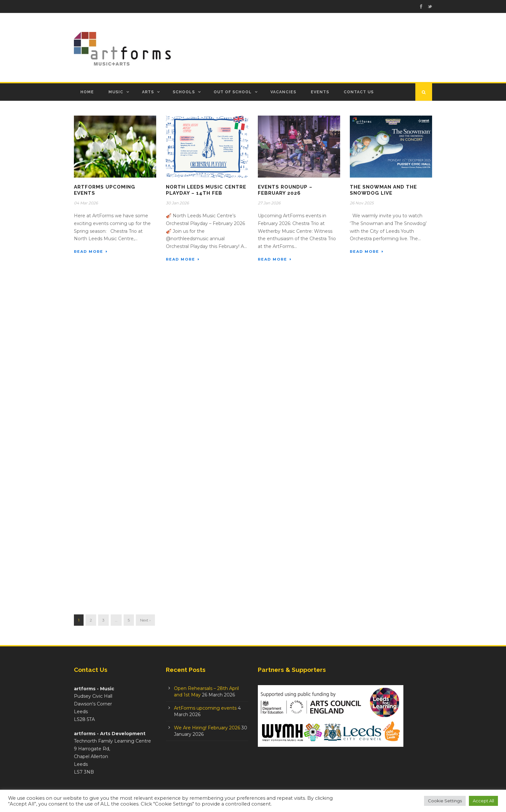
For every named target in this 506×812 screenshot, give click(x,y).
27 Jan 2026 (269, 203)
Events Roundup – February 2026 (285, 190)
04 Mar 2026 (86, 203)
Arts (148, 92)
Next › (145, 620)
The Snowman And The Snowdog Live (383, 190)
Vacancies (283, 92)
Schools (184, 92)
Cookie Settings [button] (445, 801)
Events (320, 92)
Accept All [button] (483, 801)
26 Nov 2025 (362, 203)
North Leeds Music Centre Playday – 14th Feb (206, 190)
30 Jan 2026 (177, 203)
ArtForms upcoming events (205, 708)
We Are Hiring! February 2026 (207, 728)
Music (116, 92)
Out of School (233, 92)
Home (87, 92)
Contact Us (359, 92)
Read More (91, 252)
